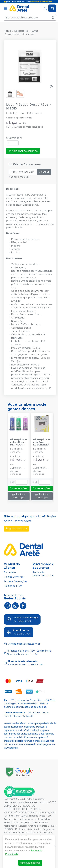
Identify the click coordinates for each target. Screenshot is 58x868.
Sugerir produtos (16, 529)
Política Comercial (14, 577)
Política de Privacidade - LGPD (43, 574)
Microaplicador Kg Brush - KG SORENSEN (42, 442)
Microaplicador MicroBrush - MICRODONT (18, 442)
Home (7, 31)
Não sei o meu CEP (19, 177)
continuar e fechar (30, 863)
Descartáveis (21, 31)
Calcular (44, 172)
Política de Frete (13, 586)
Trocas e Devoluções (15, 581)
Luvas (35, 31)
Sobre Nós (10, 572)
